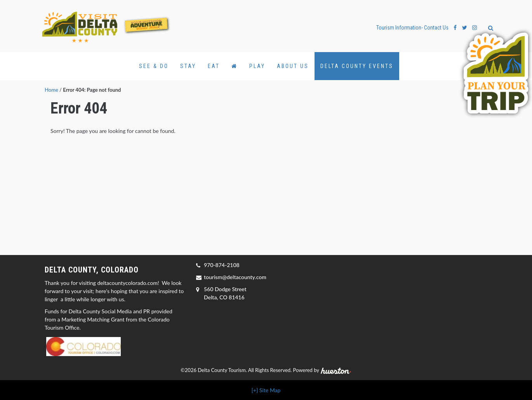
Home (51, 90)
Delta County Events (357, 66)
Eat (214, 66)
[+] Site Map (266, 390)
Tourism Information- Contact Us (412, 28)
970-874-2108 (222, 265)
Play (257, 66)
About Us (293, 66)
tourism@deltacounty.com (235, 277)
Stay (188, 66)
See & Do (154, 66)
